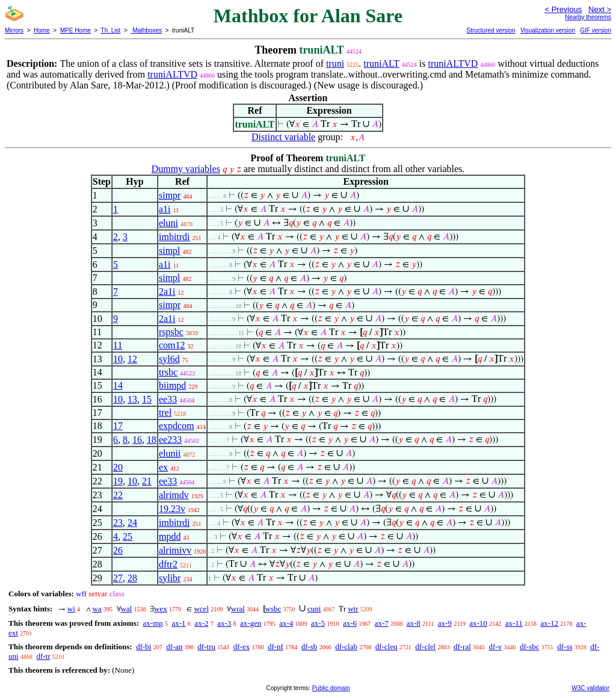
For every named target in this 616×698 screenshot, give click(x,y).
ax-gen (251, 623)
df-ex (242, 647)
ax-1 (179, 623)
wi (71, 609)
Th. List (111, 30)
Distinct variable (283, 137)
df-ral (462, 647)
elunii (170, 453)
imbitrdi (174, 237)
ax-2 (201, 623)
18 (152, 440)
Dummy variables (186, 169)
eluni (168, 223)
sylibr (170, 578)
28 (132, 578)
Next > (600, 9)
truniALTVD (453, 63)
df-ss (565, 647)
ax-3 (224, 623)
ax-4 (286, 623)
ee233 (170, 440)
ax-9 (445, 623)
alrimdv (174, 495)
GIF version (596, 30)
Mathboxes (146, 30)
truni (335, 63)
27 (118, 578)
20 (118, 467)
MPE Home (75, 30)
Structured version (491, 30)
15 (147, 399)
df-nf (276, 647)
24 (132, 523)
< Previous (563, 9)
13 (132, 399)
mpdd (170, 536)
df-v (496, 647)
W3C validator (590, 688)
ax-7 (382, 623)
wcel (201, 609)
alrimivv (175, 550)
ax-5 (318, 623)
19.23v (172, 509)
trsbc (168, 372)
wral (238, 609)
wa (97, 609)
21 (147, 481)
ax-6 (350, 623)
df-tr (43, 656)
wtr (353, 609)
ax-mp (153, 623)
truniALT (381, 63)
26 (118, 550)
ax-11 (514, 623)
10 (118, 359)
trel (165, 412)
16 (137, 440)
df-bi (143, 647)
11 (118, 345)
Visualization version (548, 30)
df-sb (310, 647)
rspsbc (171, 332)
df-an (174, 647)
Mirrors (14, 30)
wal (127, 609)
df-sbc (530, 647)
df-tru (206, 647)
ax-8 (414, 623)
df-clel (425, 647)
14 (118, 385)
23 (118, 523)
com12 (172, 345)
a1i (165, 209)
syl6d (169, 359)
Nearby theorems (588, 17)
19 (118, 481)
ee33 (168, 399)
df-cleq (387, 647)
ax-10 (478, 623)
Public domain (331, 688)
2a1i (167, 292)
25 (128, 536)
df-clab (346, 647)
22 (118, 495)
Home (42, 30)
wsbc (273, 609)
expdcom (177, 426)
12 (132, 359)
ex (163, 467)
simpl (170, 251)
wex (161, 609)
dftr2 (168, 564)
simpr (170, 195)
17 (118, 426)
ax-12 (550, 623)
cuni (314, 609)
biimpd (172, 385)
